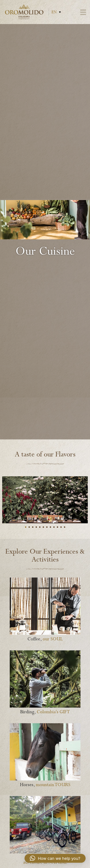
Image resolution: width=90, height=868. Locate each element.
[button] (55, 858)
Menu (83, 12)
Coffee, (45, 639)
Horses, (45, 785)
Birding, (45, 712)
